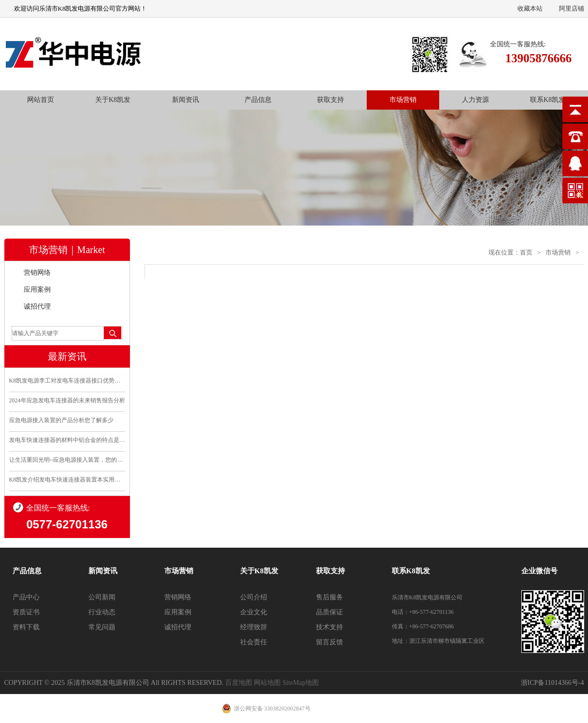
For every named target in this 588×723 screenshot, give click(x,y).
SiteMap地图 (301, 683)
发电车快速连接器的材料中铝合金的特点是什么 (67, 440)
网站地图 (267, 683)
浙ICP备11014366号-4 (552, 683)
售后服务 (330, 597)
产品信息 (258, 100)
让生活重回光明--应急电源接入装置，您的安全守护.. (67, 460)
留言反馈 (330, 642)
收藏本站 (530, 8)
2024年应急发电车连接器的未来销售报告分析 (67, 400)
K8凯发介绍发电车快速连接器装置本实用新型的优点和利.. (67, 480)
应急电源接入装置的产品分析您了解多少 (61, 420)
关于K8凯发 (113, 100)
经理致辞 (254, 627)
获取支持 (330, 100)
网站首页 (41, 100)
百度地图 (239, 683)
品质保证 (330, 612)
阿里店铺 (572, 8)
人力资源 (475, 100)
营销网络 (37, 273)
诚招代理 (37, 306)
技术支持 (330, 627)
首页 (526, 252)
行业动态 (102, 612)
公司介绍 (254, 597)
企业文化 (254, 612)
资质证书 (26, 612)
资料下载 (26, 627)
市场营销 (403, 100)
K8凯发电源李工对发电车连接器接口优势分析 (67, 381)
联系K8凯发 (548, 100)
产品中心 (26, 597)
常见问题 (102, 627)
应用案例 (37, 290)
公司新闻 (102, 597)
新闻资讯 (186, 100)
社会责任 (254, 642)
